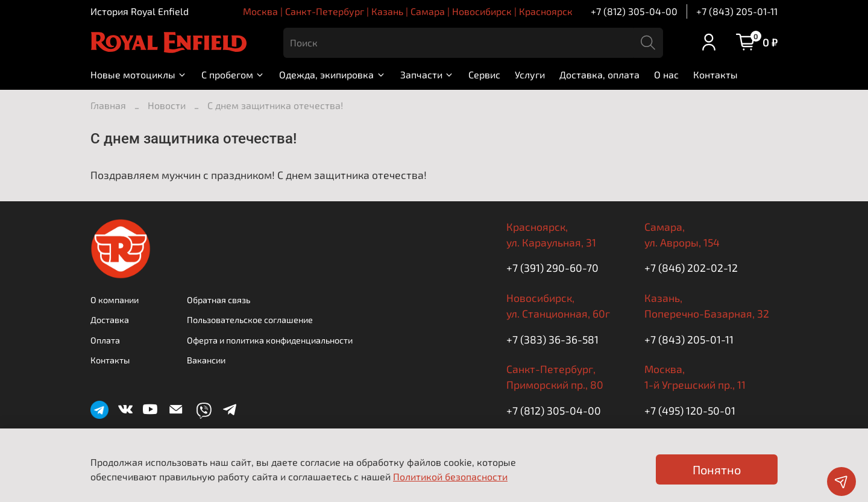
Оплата (105, 340)
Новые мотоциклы (139, 74)
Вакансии (206, 360)
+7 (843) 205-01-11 (737, 11)
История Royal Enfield (140, 11)
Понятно (717, 469)
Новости (167, 105)
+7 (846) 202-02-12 (691, 268)
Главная (108, 105)
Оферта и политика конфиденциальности (270, 340)
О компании (115, 300)
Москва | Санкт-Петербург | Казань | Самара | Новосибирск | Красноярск (408, 11)
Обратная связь (219, 300)
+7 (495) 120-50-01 (690, 410)
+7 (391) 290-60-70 (552, 268)
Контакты (715, 74)
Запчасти (427, 74)
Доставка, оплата (599, 74)
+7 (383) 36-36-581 (552, 339)
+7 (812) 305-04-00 (634, 11)
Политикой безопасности (450, 476)
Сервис (484, 74)
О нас (666, 74)
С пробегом (233, 74)
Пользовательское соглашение (250, 320)
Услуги (530, 74)
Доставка (110, 320)
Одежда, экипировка (332, 74)
